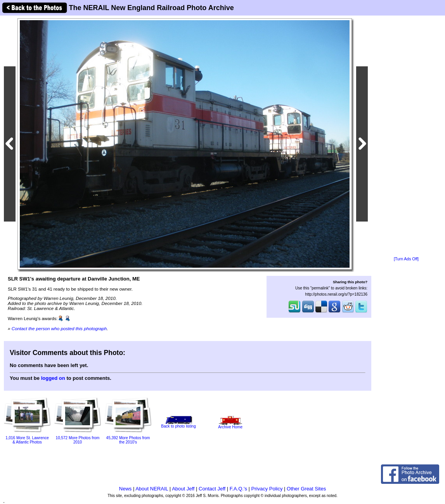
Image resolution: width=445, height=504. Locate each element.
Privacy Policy (267, 489)
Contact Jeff (212, 489)
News (126, 489)
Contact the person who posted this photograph (59, 328)
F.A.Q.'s (238, 489)
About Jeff (183, 489)
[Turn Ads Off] (406, 259)
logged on (53, 378)
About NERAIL (152, 489)
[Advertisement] (406, 137)
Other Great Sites (306, 489)
